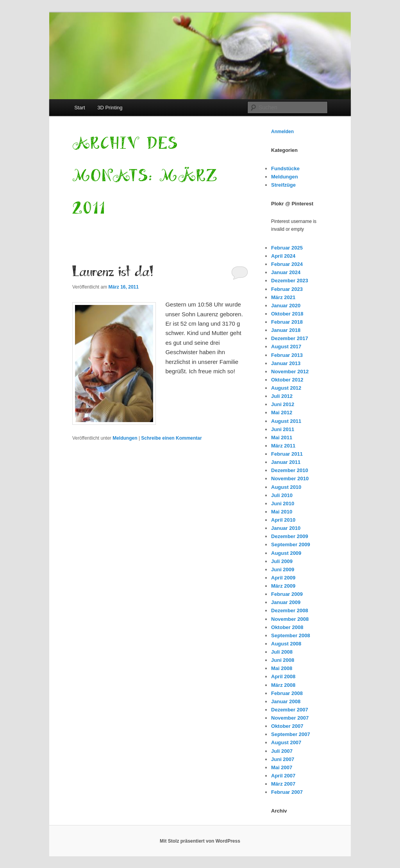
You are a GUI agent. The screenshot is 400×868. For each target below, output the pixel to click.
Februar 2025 (287, 248)
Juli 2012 (282, 396)
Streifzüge (283, 185)
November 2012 (290, 372)
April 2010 (283, 520)
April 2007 (283, 776)
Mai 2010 (282, 512)
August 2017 (286, 347)
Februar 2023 (287, 289)
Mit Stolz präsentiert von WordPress (200, 841)
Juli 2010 (282, 495)
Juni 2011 (283, 429)
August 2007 (286, 742)
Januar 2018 (286, 330)
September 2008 (291, 635)
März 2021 (283, 297)
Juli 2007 (282, 751)
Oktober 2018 (287, 314)
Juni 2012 (283, 404)
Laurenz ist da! (113, 272)
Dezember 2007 (290, 710)
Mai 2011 (282, 438)
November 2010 (290, 479)
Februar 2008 (287, 693)
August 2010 (286, 487)
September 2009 (291, 545)
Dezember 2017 (290, 338)
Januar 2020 (286, 306)
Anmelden (282, 132)
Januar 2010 (286, 528)
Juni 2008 (283, 660)
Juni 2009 (283, 569)
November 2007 (290, 718)
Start (79, 108)
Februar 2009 (287, 594)
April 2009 (283, 578)
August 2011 (286, 421)
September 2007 (291, 734)
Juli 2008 (282, 652)
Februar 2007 (287, 792)
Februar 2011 (287, 454)
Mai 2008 (282, 668)
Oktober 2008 (287, 627)
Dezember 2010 (290, 470)
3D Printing (110, 108)
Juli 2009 (282, 561)
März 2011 (283, 446)
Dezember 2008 (290, 610)
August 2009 (286, 553)
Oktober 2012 (287, 380)
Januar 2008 (286, 701)
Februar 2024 (287, 264)
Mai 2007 (282, 767)
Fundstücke (285, 168)
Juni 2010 (283, 504)
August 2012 (286, 388)
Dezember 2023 (290, 281)
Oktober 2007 (287, 726)
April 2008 (283, 676)
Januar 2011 (286, 462)
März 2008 (283, 685)
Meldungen (125, 438)
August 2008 (286, 644)
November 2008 (290, 619)
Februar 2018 (287, 322)
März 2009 (283, 586)
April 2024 (283, 256)
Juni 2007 (283, 759)
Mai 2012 (282, 413)
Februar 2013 (287, 355)
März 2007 (283, 784)
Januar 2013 (286, 363)
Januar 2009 (286, 602)
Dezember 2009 (290, 536)
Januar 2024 (286, 272)
